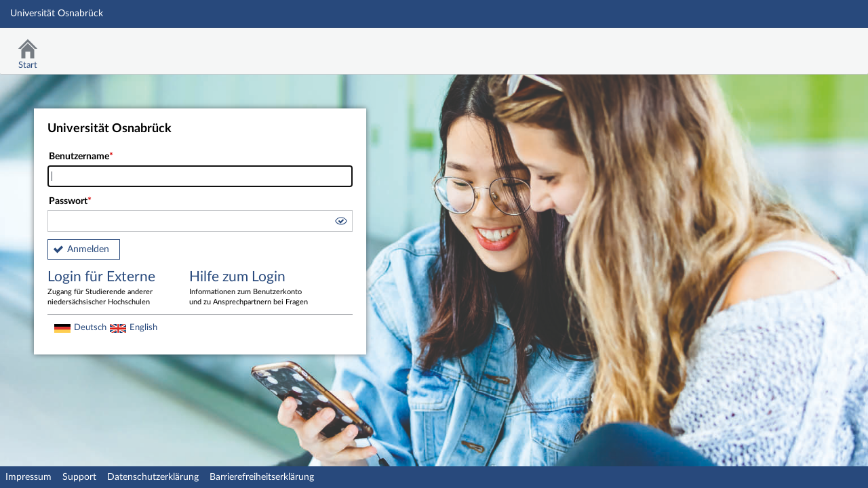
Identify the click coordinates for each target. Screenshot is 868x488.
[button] (340, 223)
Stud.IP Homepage (816, 46)
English (143, 327)
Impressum (28, 477)
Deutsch (90, 327)
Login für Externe (108, 289)
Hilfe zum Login (250, 289)
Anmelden (88, 249)
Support (79, 477)
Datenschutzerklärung (153, 477)
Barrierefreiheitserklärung (262, 477)
